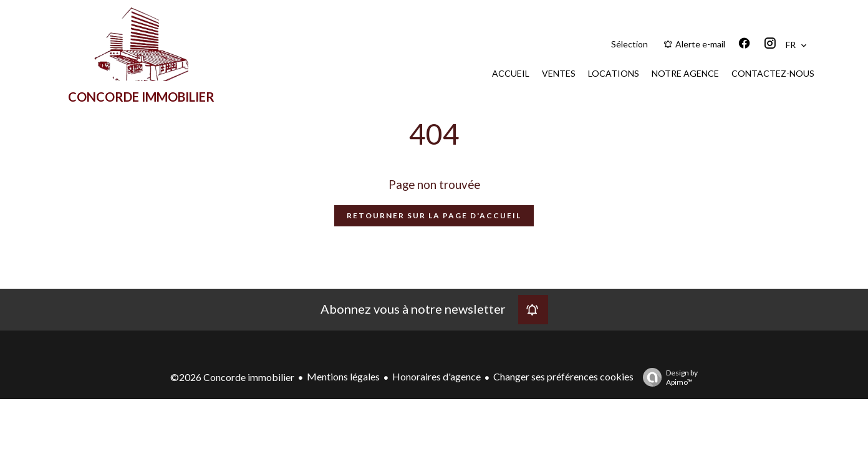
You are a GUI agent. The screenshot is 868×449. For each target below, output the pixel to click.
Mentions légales (343, 376)
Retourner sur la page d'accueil (434, 215)
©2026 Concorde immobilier (232, 377)
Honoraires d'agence (436, 376)
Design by (667, 377)
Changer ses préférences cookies (563, 376)
